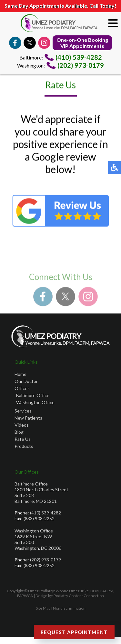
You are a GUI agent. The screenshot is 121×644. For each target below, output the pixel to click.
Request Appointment (74, 632)
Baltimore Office (33, 395)
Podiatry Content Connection (79, 596)
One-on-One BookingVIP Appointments (82, 43)
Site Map (43, 608)
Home (20, 374)
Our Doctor (26, 381)
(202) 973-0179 (81, 65)
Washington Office (35, 402)
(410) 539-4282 (79, 57)
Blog (19, 432)
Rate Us (23, 439)
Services (23, 411)
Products (24, 446)
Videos (22, 425)
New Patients (28, 418)
